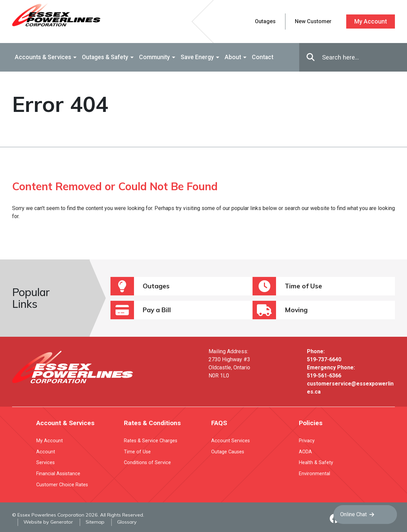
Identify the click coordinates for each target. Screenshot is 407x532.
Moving (280, 310)
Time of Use (287, 286)
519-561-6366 (324, 376)
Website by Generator (48, 522)
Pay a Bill (141, 310)
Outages (140, 286)
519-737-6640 (324, 359)
